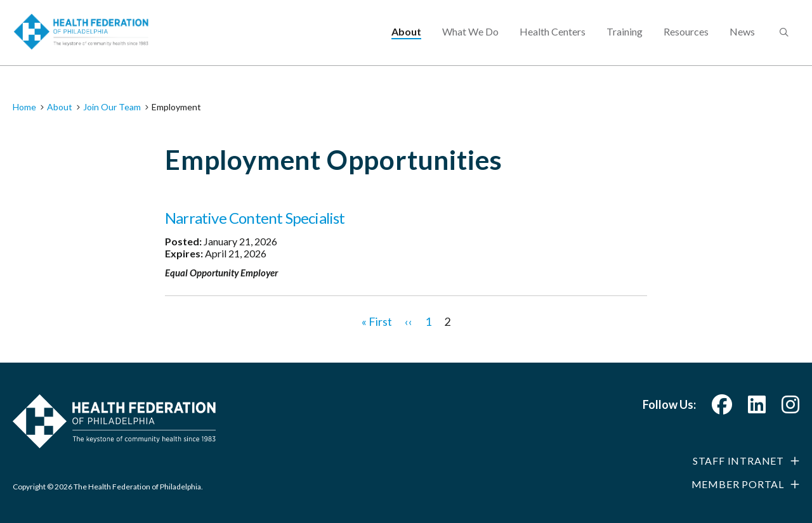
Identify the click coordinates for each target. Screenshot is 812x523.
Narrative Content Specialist (255, 218)
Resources (686, 42)
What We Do (470, 42)
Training (625, 42)
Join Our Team (112, 107)
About (406, 42)
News (742, 42)
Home (24, 107)
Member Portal (738, 484)
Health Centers (553, 42)
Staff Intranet (738, 461)
